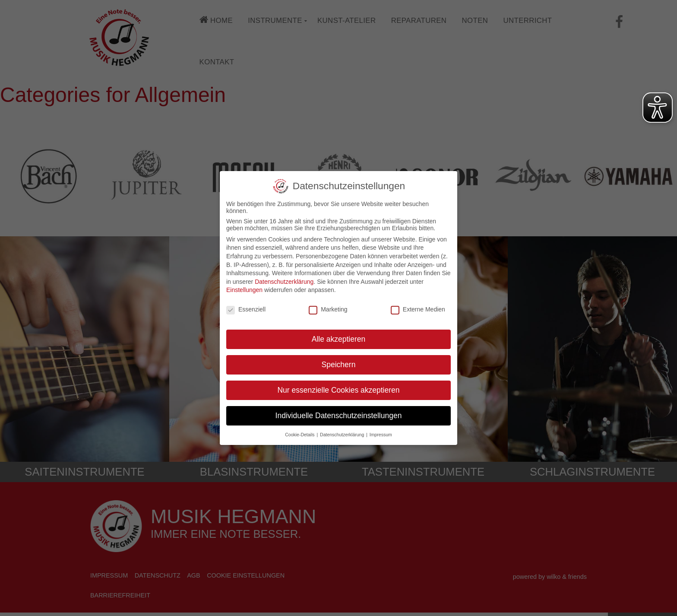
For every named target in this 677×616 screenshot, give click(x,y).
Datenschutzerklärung (284, 281)
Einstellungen (244, 289)
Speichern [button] (339, 364)
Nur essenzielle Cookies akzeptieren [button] (338, 390)
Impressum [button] (381, 434)
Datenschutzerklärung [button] (343, 434)
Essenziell (246, 309)
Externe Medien (418, 309)
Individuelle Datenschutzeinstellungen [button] (339, 415)
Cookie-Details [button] (300, 434)
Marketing (328, 309)
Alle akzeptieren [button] (339, 339)
